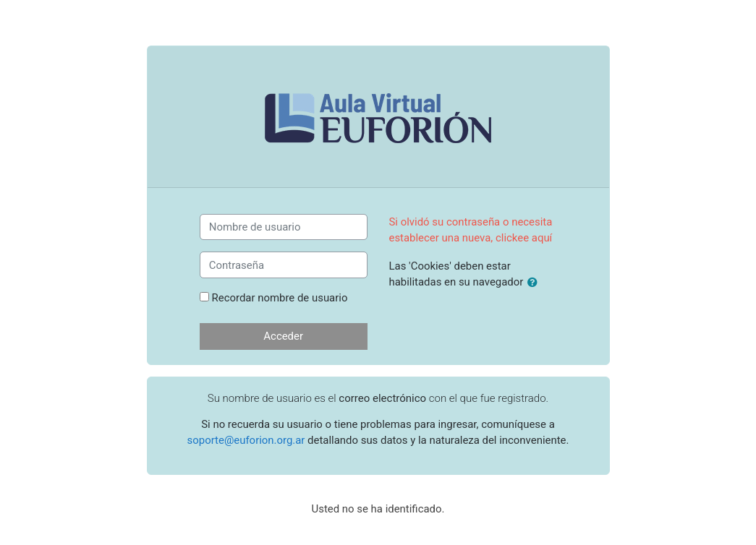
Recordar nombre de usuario (280, 298)
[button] (535, 283)
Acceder (283, 336)
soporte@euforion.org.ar (246, 440)
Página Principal (378, 525)
